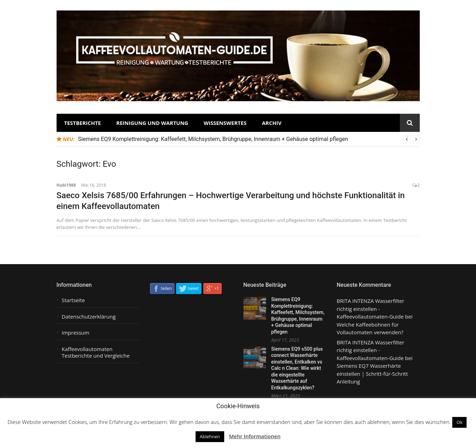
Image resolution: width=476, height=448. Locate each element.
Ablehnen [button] (210, 436)
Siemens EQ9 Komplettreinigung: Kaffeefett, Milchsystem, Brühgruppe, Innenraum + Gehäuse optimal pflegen (213, 139)
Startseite (74, 300)
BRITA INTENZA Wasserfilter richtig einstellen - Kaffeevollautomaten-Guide (371, 309)
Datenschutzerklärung (89, 317)
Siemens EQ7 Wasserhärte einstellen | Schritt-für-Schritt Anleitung (372, 374)
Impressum (76, 333)
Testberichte (83, 123)
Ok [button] (459, 422)
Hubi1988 (66, 185)
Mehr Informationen (255, 436)
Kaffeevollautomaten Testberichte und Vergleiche (96, 353)
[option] (249, 139)
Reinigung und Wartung (152, 123)
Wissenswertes (225, 123)
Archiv (272, 123)
